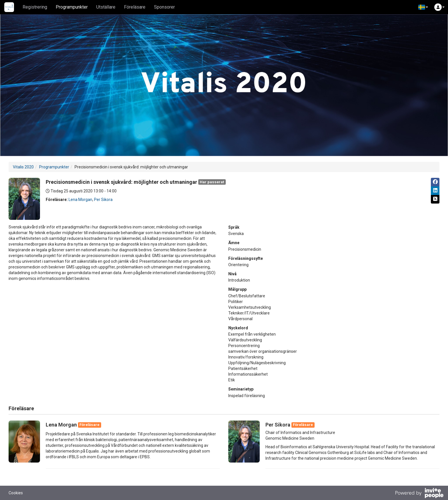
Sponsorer (164, 7)
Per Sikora (103, 200)
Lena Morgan (80, 200)
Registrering (35, 7)
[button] (423, 7)
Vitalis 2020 (23, 167)
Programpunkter (72, 7)
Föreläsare (135, 7)
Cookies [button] (16, 493)
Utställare (106, 7)
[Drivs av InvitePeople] (419, 494)
